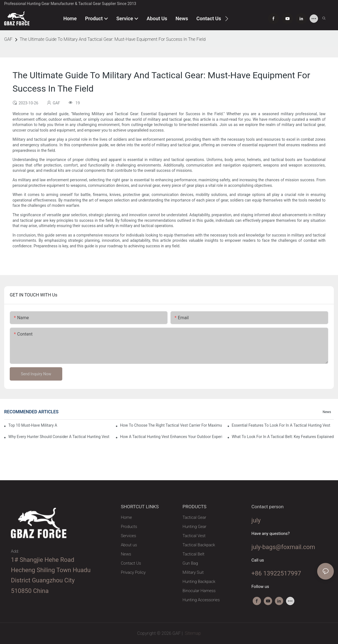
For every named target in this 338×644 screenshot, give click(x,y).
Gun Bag (190, 563)
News (327, 412)
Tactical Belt (194, 554)
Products (129, 527)
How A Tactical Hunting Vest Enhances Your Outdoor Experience (171, 437)
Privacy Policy (133, 572)
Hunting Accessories (201, 600)
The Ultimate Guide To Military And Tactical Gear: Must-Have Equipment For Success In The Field (113, 39)
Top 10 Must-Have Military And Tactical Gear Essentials (33, 425)
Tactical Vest (194, 536)
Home (126, 517)
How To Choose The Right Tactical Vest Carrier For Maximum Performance (171, 425)
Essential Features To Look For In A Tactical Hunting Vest (281, 425)
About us (129, 545)
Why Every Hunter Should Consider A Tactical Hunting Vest (59, 437)
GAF (8, 39)
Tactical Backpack (199, 545)
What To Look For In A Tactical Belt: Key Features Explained (283, 437)
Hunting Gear (195, 527)
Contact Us (131, 563)
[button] (227, 19)
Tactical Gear (194, 517)
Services (129, 536)
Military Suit (193, 572)
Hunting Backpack (199, 582)
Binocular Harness (199, 591)
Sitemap (192, 633)
